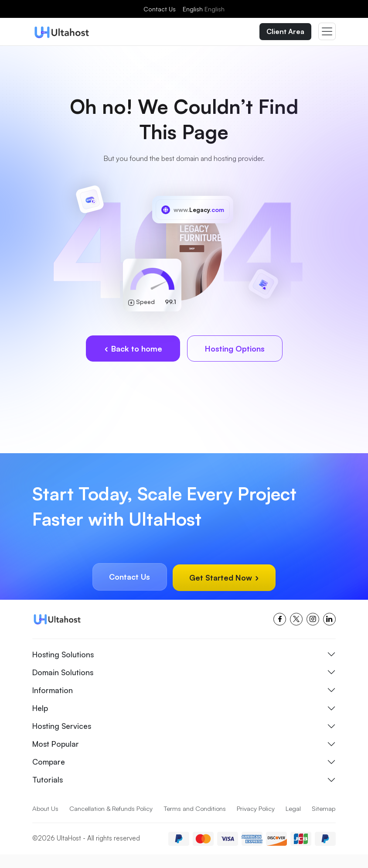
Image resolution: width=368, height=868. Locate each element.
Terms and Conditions (197, 808)
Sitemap (44, 822)
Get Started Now (227, 578)
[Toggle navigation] (327, 32)
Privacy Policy (258, 808)
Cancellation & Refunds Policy (112, 808)
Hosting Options (235, 349)
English (204, 9)
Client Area (285, 32)
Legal (296, 808)
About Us (46, 808)
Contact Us (160, 9)
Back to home (133, 349)
